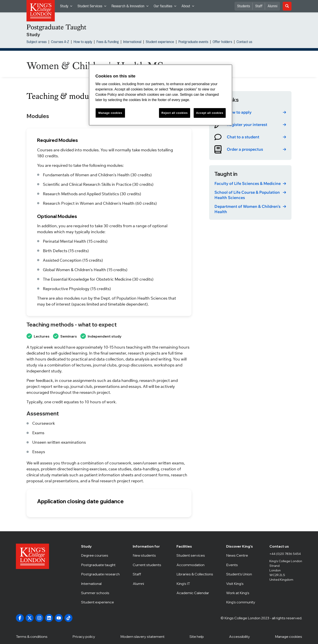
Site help (197, 636)
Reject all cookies (175, 113)
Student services (195, 555)
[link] (250, 112)
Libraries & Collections (195, 574)
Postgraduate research (100, 574)
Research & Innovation (131, 7)
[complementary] (270, 611)
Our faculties (166, 7)
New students (148, 555)
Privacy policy (84, 636)
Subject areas (37, 42)
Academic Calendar (195, 593)
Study (67, 7)
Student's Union (241, 574)
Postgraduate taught (100, 565)
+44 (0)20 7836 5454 (285, 554)
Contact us (244, 42)
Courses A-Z (60, 42)
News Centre (241, 555)
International (132, 42)
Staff (259, 6)
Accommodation (195, 565)
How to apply (83, 42)
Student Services (93, 7)
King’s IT (195, 584)
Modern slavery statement (142, 636)
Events (241, 565)
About (189, 7)
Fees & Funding (108, 42)
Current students (148, 565)
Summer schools (100, 593)
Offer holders (222, 42)
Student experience (160, 42)
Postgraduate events (193, 42)
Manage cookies (110, 113)
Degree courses (100, 555)
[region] (161, 95)
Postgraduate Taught (56, 27)
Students (244, 6)
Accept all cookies (210, 113)
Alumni (273, 6)
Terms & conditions (32, 636)
